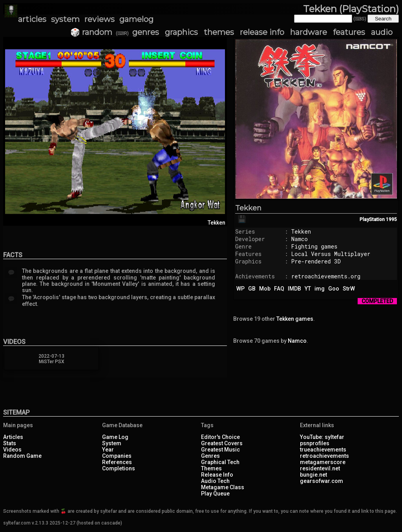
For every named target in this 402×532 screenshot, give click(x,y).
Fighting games (314, 246)
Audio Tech (215, 481)
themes (219, 32)
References (117, 462)
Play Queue (215, 494)
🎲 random (91, 32)
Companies (117, 456)
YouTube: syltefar (322, 437)
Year (108, 450)
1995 (391, 219)
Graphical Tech (220, 462)
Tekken (248, 208)
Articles (13, 437)
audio (382, 32)
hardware (309, 32)
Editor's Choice (220, 437)
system (65, 19)
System (112, 443)
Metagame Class (223, 487)
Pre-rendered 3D (316, 261)
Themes (211, 468)
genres (146, 32)
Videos (12, 450)
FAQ (279, 289)
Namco (300, 239)
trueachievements (323, 450)
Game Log (115, 437)
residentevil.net (320, 468)
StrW (349, 289)
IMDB (294, 289)
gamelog (136, 19)
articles (32, 19)
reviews (100, 19)
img (320, 289)
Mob (265, 289)
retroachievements (324, 456)
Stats (10, 443)
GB (252, 289)
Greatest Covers (222, 443)
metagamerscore (323, 462)
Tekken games (295, 319)
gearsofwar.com (322, 481)
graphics (181, 32)
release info (262, 32)
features (349, 32)
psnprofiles (315, 443)
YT (308, 289)
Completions (119, 468)
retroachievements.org (326, 276)
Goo (334, 289)
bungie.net (313, 475)
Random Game (22, 456)
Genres (210, 456)
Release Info (217, 475)
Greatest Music (220, 450)
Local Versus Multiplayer (331, 254)
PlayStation (372, 219)
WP (240, 289)
